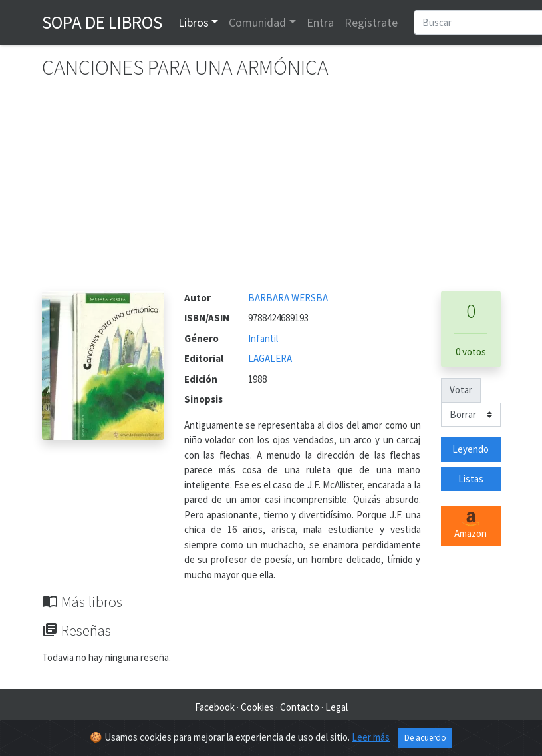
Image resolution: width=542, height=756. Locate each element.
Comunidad (257, 22)
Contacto (300, 707)
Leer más (371, 737)
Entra (320, 22)
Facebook (215, 707)
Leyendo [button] (471, 449)
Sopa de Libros (102, 22)
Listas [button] (471, 479)
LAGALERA (270, 358)
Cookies (257, 707)
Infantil (263, 338)
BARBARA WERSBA (288, 298)
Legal (337, 707)
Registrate (371, 22)
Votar (461, 390)
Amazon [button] (471, 526)
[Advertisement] (271, 191)
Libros (194, 22)
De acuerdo (425, 738)
